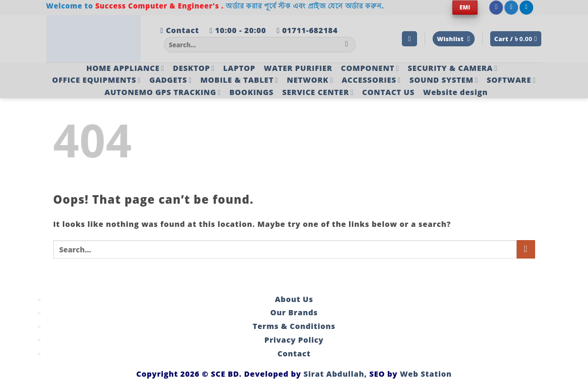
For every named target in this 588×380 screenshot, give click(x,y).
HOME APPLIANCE (125, 68)
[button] (409, 39)
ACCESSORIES (371, 80)
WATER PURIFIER (298, 68)
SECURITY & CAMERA (452, 68)
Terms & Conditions (294, 326)
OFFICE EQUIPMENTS (96, 80)
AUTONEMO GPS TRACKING (162, 92)
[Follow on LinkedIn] (526, 8)
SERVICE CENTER (318, 92)
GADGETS (170, 80)
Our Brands (294, 312)
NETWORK (310, 80)
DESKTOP (194, 68)
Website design (456, 92)
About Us (294, 299)
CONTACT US (388, 92)
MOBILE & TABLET (239, 80)
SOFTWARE (511, 80)
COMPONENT (370, 68)
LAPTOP (239, 68)
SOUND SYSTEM (444, 80)
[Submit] (347, 45)
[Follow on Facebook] (496, 8)
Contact (294, 354)
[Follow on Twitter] (511, 8)
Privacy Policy (294, 340)
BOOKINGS (252, 92)
